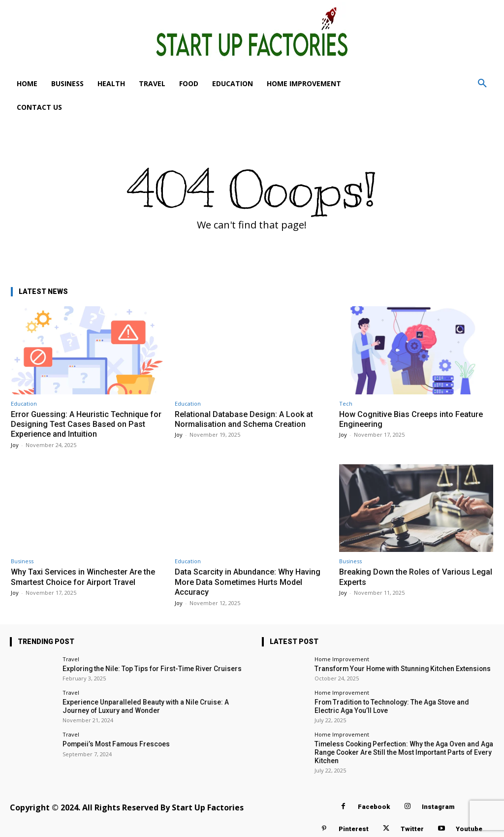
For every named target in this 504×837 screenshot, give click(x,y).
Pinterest (354, 826)
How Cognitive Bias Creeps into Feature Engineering (414, 419)
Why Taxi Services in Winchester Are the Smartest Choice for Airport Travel (87, 577)
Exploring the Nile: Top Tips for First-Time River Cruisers (145, 668)
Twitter (412, 826)
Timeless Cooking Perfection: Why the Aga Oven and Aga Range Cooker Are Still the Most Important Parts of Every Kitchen (398, 750)
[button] (482, 84)
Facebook (374, 804)
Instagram (438, 804)
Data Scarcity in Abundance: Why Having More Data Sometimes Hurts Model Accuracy (250, 582)
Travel (71, 659)
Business (22, 561)
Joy (15, 445)
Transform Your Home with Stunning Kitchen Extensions (396, 668)
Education (24, 403)
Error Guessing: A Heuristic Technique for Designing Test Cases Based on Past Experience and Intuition (87, 424)
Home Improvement (342, 659)
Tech (346, 403)
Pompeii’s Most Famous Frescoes (112, 742)
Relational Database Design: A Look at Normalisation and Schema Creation (246, 419)
